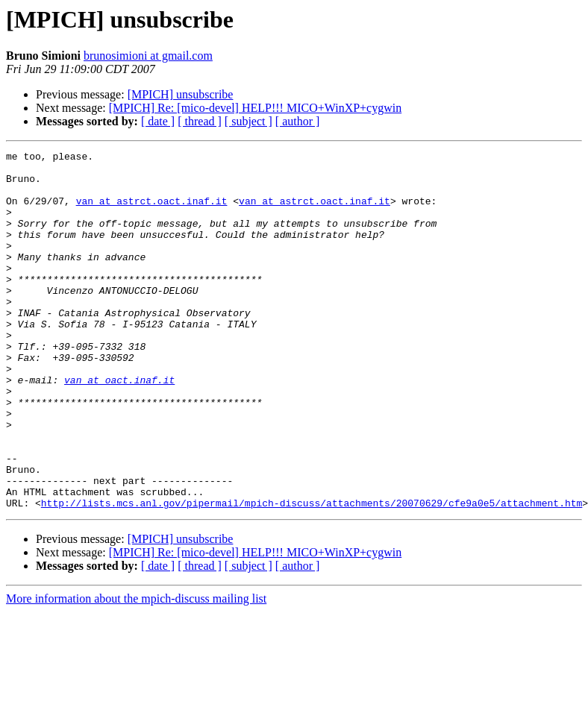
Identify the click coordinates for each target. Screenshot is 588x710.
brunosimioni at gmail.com (148, 56)
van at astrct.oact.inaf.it (152, 212)
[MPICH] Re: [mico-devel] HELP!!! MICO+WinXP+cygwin (255, 108)
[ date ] (158, 121)
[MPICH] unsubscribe (181, 94)
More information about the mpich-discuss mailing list (136, 670)
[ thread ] (200, 121)
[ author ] (298, 121)
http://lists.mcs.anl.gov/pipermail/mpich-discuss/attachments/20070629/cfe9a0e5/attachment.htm (312, 574)
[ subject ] (248, 121)
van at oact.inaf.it (119, 427)
